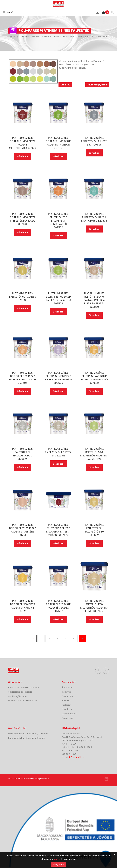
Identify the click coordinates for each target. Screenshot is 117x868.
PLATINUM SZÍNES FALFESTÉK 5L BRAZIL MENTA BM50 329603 (94, 217)
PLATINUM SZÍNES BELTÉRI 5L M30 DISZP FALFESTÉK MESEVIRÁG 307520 (58, 378)
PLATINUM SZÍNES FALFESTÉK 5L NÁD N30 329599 (23, 297)
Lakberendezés (69, 714)
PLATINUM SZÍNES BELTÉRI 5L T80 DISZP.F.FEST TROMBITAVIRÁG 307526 (58, 221)
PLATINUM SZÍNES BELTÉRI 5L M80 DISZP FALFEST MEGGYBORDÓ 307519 (23, 143)
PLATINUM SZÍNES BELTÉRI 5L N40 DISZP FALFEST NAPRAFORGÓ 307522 (94, 378)
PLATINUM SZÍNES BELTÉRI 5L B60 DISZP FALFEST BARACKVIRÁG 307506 (23, 378)
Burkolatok (67, 709)
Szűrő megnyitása (97, 85)
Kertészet (67, 705)
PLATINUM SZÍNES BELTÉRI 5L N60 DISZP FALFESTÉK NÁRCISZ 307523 (23, 606)
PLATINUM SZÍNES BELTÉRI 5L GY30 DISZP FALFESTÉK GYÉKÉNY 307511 (23, 530)
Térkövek (66, 692)
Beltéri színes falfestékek (64, 36)
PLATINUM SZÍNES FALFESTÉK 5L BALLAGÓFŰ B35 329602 (94, 530)
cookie (57, 859)
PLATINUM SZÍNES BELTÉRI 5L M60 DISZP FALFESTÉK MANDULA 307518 (23, 219)
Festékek (36, 36)
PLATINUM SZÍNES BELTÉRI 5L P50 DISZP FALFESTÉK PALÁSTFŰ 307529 (58, 298)
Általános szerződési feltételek (23, 701)
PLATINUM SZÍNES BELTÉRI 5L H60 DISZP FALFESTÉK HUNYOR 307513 (58, 143)
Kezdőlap (14, 36)
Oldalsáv (65, 85)
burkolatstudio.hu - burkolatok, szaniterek (28, 734)
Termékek (25, 36)
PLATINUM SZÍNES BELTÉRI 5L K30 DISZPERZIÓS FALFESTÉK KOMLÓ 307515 (94, 606)
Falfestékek (47, 36)
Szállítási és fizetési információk (24, 688)
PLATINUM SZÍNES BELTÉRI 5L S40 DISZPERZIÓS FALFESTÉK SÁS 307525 (94, 454)
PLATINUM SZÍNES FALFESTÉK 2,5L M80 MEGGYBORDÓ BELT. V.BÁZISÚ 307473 (58, 530)
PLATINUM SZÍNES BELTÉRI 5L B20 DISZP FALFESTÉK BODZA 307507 (58, 606)
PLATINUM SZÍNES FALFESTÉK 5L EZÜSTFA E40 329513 (58, 452)
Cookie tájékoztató (17, 696)
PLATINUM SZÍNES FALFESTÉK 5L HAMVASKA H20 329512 (23, 454)
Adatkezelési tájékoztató (20, 692)
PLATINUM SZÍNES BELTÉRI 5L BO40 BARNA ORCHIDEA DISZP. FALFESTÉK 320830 (94, 300)
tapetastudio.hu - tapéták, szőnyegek (27, 738)
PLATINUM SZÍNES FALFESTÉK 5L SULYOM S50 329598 (94, 141)
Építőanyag (68, 688)
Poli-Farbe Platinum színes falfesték (93, 36)
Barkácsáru (67, 696)
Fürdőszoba (68, 718)
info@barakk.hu (77, 757)
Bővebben (23, 156)
